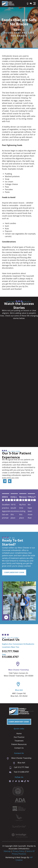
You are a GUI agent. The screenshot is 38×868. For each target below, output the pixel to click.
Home (18, 30)
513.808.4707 (10, 657)
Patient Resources (19, 744)
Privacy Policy (19, 851)
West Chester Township (19, 670)
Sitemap (7, 851)
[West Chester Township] (18, 664)
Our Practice (19, 737)
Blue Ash (19, 690)
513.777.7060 (10, 651)
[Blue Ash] (18, 684)
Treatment (19, 741)
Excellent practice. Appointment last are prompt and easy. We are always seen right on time (6, 511)
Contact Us (19, 748)
